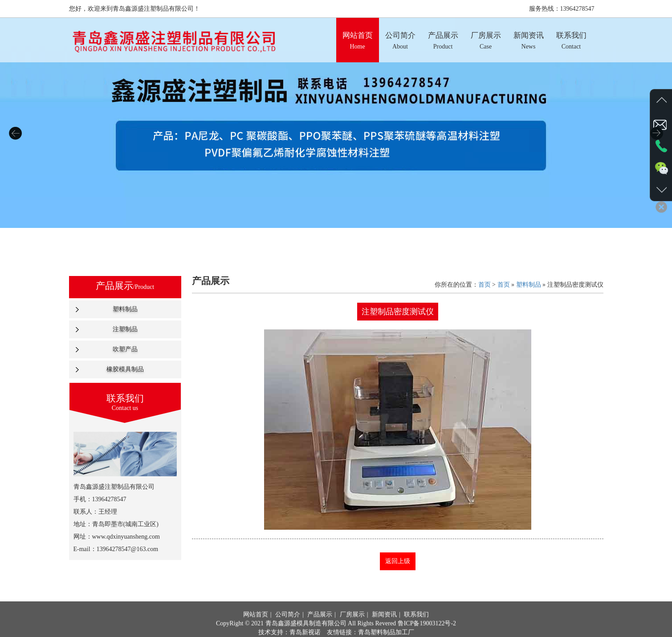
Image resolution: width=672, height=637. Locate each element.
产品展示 (320, 626)
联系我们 (416, 626)
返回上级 (398, 561)
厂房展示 (352, 626)
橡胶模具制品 (125, 369)
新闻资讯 (384, 626)
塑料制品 (125, 309)
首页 (485, 285)
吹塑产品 (125, 349)
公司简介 (288, 626)
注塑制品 (125, 329)
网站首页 (256, 626)
